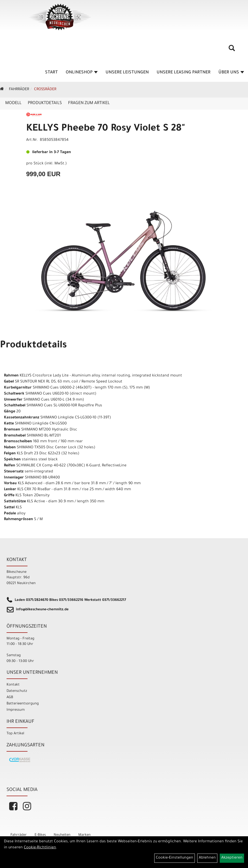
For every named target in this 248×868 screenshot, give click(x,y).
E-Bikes (40, 835)
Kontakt (13, 685)
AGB (10, 697)
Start (51, 73)
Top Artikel (15, 734)
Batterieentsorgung (23, 704)
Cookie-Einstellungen (175, 858)
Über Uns (231, 73)
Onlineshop (82, 73)
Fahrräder (19, 90)
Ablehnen (207, 858)
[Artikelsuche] (232, 50)
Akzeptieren (232, 858)
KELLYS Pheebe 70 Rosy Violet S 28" (106, 129)
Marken (84, 835)
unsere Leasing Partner (184, 73)
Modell (13, 103)
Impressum (16, 710)
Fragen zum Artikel (89, 103)
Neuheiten (62, 835)
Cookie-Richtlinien (40, 848)
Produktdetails (45, 103)
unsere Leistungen (127, 73)
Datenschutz (17, 691)
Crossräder (45, 90)
